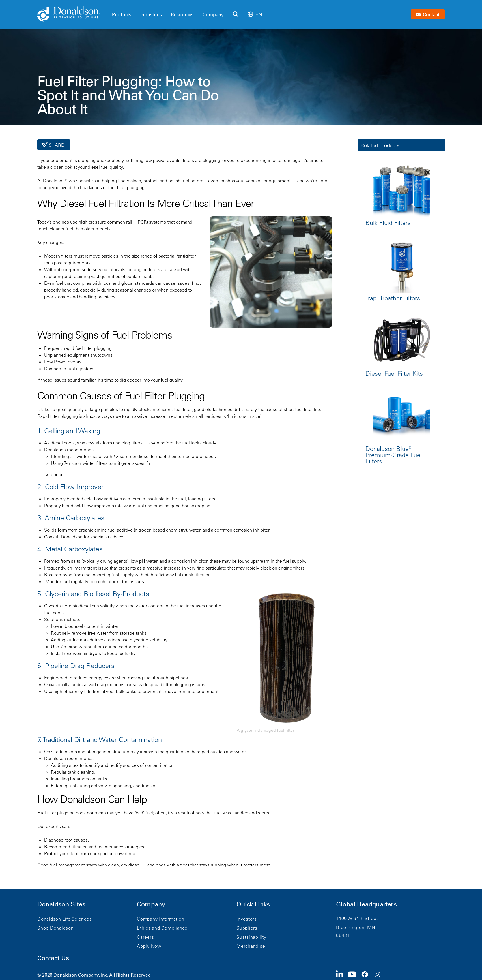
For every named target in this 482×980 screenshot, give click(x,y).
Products (122, 14)
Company (213, 14)
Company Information (161, 919)
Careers (145, 937)
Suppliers (247, 928)
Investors (247, 919)
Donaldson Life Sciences (64, 919)
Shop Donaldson (56, 928)
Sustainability (251, 937)
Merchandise (251, 946)
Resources (182, 14)
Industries (151, 14)
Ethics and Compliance (162, 928)
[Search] (236, 14)
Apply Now (149, 946)
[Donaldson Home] (72, 14)
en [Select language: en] (255, 14)
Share (56, 145)
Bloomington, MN (356, 927)
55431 (343, 935)
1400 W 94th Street (357, 918)
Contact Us (53, 958)
